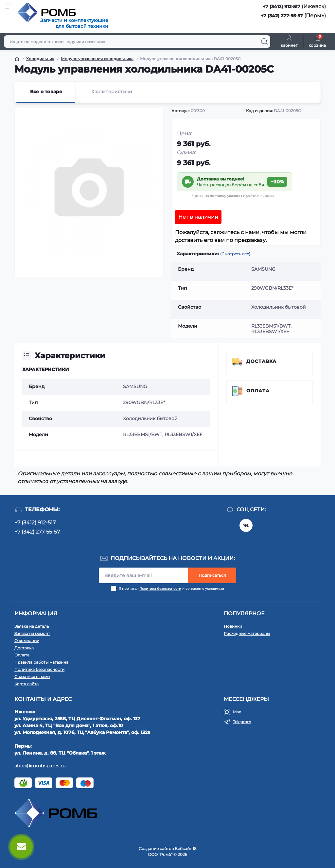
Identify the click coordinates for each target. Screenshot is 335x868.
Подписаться (212, 575)
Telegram (242, 722)
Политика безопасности (160, 589)
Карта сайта (26, 684)
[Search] (264, 42)
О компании (27, 641)
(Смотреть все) (235, 254)
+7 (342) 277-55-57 (282, 16)
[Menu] (9, 6)
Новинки (233, 626)
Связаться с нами (32, 677)
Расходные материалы (247, 633)
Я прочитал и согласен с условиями (171, 589)
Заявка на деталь (32, 626)
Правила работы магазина (41, 662)
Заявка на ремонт (32, 633)
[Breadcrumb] (17, 59)
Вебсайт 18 (186, 849)
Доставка (261, 361)
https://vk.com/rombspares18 (246, 525)
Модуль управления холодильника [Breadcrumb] (97, 59)
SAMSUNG (135, 386)
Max (237, 712)
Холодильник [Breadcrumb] (40, 59)
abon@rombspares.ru (40, 766)
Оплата (258, 391)
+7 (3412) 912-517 (282, 7)
